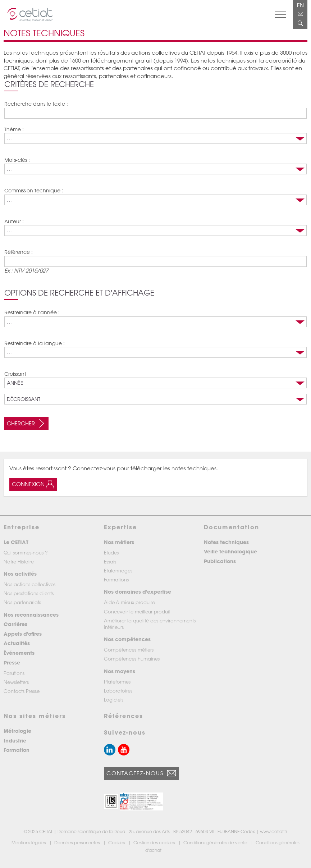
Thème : (14, 129)
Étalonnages (118, 570)
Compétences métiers (129, 650)
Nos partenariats (22, 602)
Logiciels (114, 700)
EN (300, 5)
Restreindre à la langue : (35, 343)
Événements (19, 653)
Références (124, 716)
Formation (17, 750)
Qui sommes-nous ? (26, 552)
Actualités (17, 643)
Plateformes (117, 682)
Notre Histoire (19, 561)
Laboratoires (118, 691)
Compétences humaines (132, 659)
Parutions (14, 673)
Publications (220, 561)
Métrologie (17, 731)
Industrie (15, 741)
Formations (116, 579)
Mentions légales (29, 842)
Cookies (117, 842)
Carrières (15, 624)
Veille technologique (230, 551)
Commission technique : (34, 190)
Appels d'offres (23, 634)
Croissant (15, 374)
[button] (111, 802)
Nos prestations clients (29, 593)
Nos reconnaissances (31, 615)
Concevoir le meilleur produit (137, 611)
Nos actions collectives (29, 584)
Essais (110, 561)
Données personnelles (78, 842)
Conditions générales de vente (216, 842)
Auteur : (14, 221)
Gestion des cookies (155, 842)
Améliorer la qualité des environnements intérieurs (150, 624)
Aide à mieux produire (129, 602)
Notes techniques (226, 542)
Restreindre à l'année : (32, 312)
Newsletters (16, 682)
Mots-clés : (17, 160)
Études (111, 552)
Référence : (19, 252)
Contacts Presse (22, 691)
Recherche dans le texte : (36, 104)
